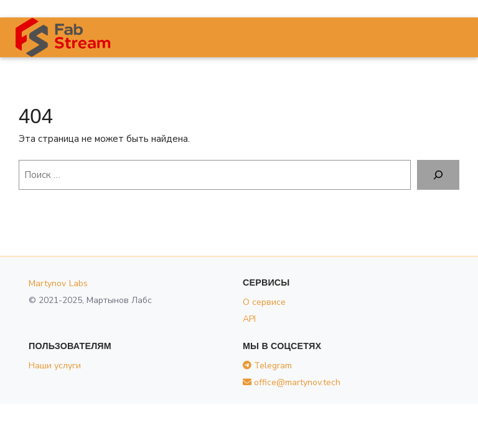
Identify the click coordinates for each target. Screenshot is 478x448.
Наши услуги (55, 366)
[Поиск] (438, 175)
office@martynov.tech (292, 382)
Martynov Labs (59, 283)
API (249, 319)
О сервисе (264, 302)
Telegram (267, 366)
